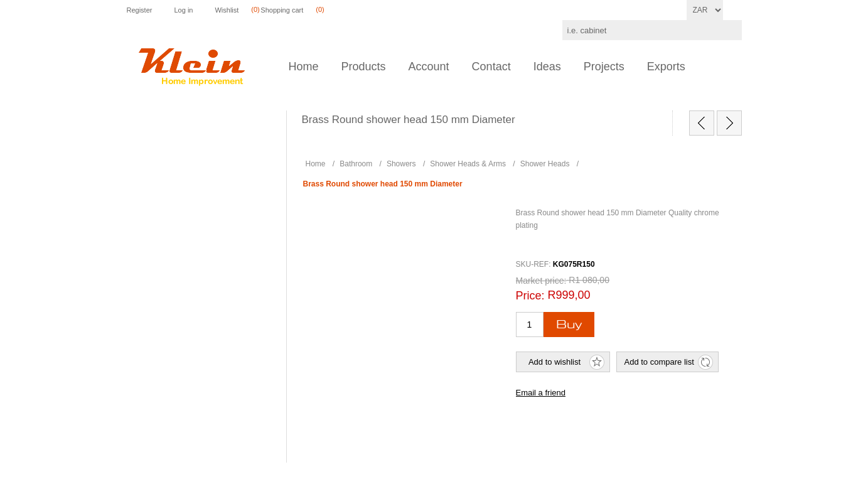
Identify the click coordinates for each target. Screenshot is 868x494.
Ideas (547, 67)
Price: (530, 296)
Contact (491, 67)
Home (304, 67)
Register (140, 10)
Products (364, 67)
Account (429, 67)
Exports (666, 67)
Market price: (541, 281)
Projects (604, 67)
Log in (183, 10)
